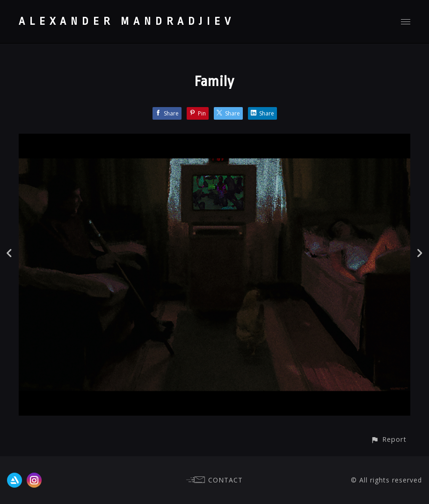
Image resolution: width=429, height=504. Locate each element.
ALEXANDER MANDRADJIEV (127, 22)
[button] (389, 439)
